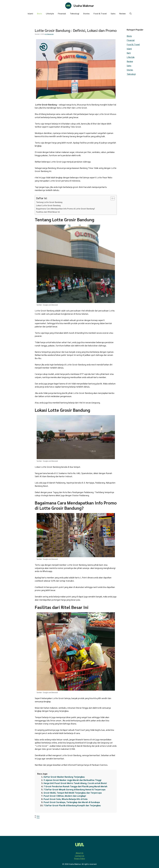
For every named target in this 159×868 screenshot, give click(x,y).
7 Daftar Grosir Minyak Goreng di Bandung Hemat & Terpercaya (74, 789)
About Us (80, 853)
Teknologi (75, 13)
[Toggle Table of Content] (111, 198)
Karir (129, 53)
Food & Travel (100, 13)
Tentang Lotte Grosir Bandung (50, 202)
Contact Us (80, 856)
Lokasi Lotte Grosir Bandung (49, 205)
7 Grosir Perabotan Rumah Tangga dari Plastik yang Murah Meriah (76, 786)
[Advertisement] (16, 58)
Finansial (62, 13)
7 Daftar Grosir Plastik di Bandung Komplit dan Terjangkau (72, 805)
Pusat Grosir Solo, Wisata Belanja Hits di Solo (66, 799)
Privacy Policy (80, 858)
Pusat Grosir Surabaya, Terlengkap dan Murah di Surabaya (72, 802)
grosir (38, 818)
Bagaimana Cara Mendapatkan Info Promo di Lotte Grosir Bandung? (66, 209)
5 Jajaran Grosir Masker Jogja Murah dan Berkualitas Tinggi (73, 780)
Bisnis (40, 13)
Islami (30, 13)
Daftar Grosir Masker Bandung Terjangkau (64, 777)
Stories (86, 13)
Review (122, 13)
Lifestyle (50, 13)
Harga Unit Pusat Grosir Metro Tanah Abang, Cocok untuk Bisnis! (75, 783)
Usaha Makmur (84, 6)
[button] (131, 13)
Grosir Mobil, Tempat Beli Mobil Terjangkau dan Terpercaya (73, 793)
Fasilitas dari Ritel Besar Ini (48, 212)
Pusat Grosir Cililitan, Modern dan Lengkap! (65, 796)
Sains (113, 13)
